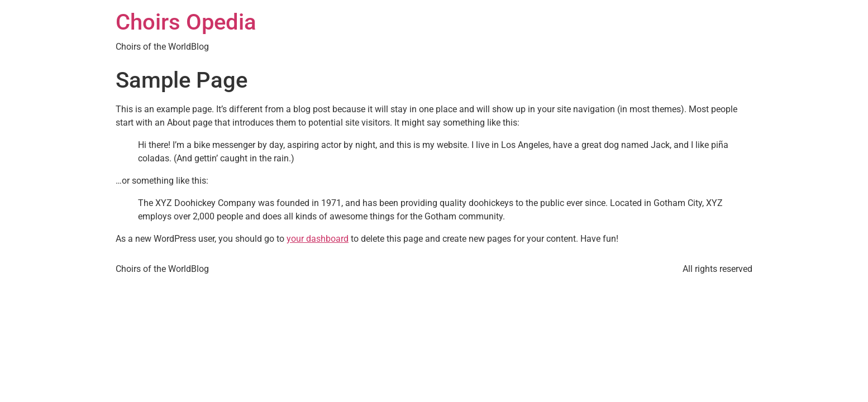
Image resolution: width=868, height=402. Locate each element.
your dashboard (318, 239)
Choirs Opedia (186, 22)
